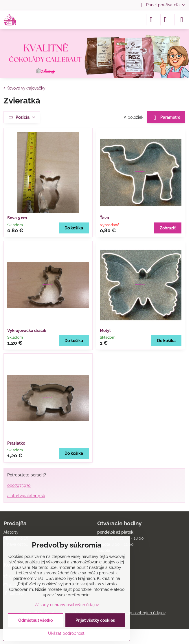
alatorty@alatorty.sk (26, 496)
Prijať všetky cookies (95, 620)
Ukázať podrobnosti (67, 633)
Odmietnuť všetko (35, 620)
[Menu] (182, 20)
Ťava (104, 218)
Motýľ (105, 331)
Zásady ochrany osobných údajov (134, 613)
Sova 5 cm (17, 218)
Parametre (166, 118)
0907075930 (19, 485)
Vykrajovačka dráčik (27, 331)
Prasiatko (16, 443)
